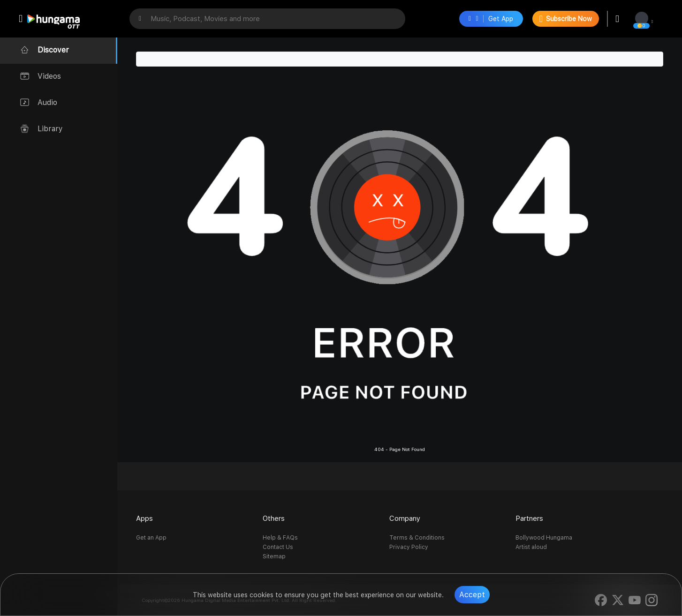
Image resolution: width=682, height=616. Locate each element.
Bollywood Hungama (544, 538)
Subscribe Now (566, 19)
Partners (529, 518)
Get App (491, 19)
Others (274, 518)
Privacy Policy (409, 547)
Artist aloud (531, 547)
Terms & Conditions (417, 538)
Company (405, 518)
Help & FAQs (280, 538)
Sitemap (274, 556)
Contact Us (278, 547)
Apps (144, 518)
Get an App (151, 538)
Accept (472, 595)
